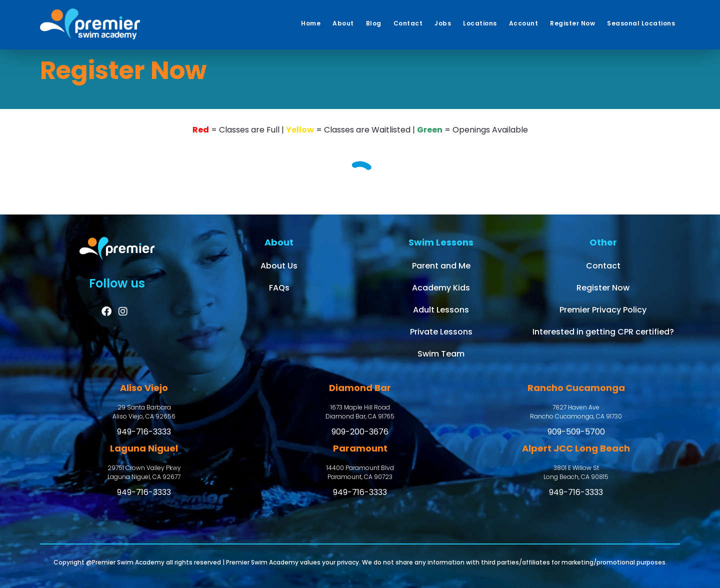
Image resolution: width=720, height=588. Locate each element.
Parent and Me (441, 266)
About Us (279, 266)
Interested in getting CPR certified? (603, 332)
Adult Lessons (441, 310)
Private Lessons (441, 332)
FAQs (279, 288)
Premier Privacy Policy (603, 310)
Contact (603, 266)
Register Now (603, 288)
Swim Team (441, 354)
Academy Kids (441, 288)
